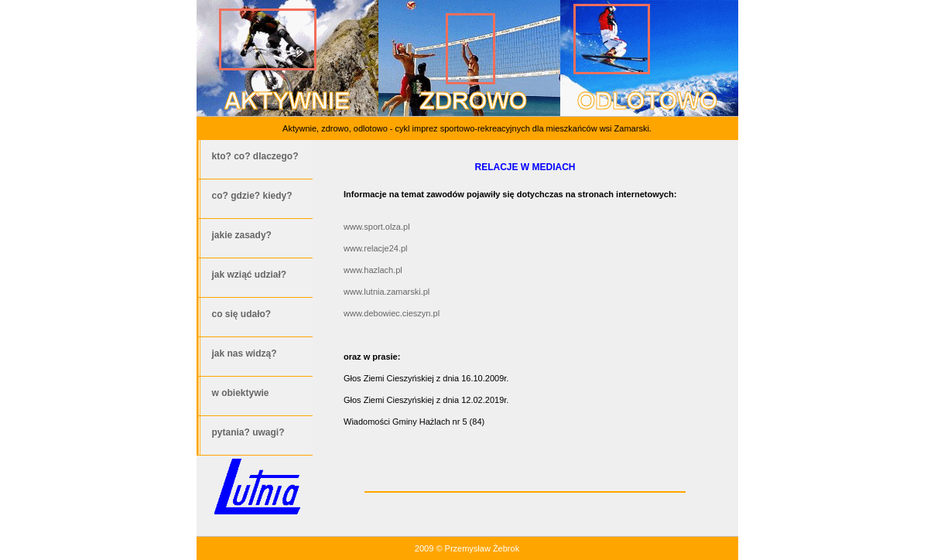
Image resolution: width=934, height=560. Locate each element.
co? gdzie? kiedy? (252, 196)
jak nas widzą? (245, 353)
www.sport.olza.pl (377, 227)
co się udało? (242, 314)
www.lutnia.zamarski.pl (387, 292)
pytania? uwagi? (248, 432)
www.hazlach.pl (373, 270)
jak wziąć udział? (250, 275)
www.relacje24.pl (376, 248)
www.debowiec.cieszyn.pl (392, 313)
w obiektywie (241, 393)
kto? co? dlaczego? (255, 156)
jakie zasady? (242, 235)
